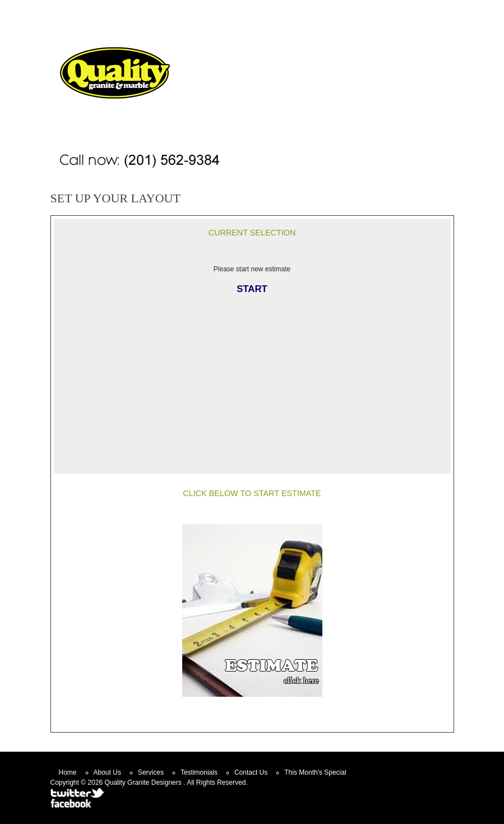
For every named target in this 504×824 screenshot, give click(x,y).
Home (287, 9)
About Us (107, 772)
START (252, 289)
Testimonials (199, 772)
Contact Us (335, 9)
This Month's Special (315, 772)
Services (151, 772)
